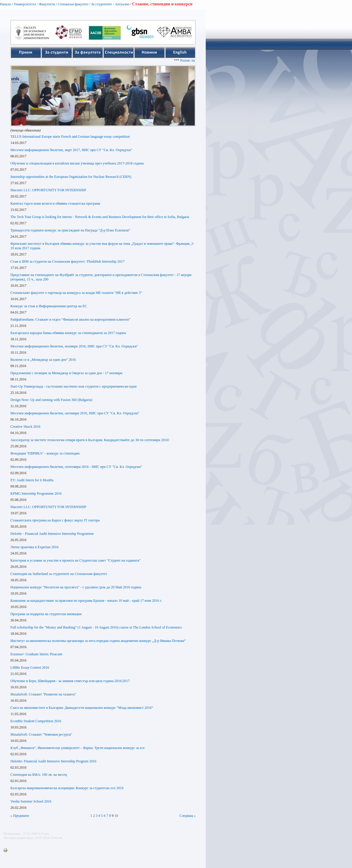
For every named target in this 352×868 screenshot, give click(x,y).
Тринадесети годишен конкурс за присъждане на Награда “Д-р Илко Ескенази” (70, 230)
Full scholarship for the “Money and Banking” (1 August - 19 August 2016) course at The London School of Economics (96, 627)
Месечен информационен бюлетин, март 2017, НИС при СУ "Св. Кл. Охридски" (71, 150)
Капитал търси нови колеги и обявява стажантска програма (55, 203)
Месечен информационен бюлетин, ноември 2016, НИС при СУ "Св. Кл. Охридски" (74, 346)
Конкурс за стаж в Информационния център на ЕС (49, 306)
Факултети (47, 4)
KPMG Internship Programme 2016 (36, 493)
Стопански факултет (73, 4)
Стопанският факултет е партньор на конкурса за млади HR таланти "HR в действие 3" (76, 293)
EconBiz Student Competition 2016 (36, 721)
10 (116, 816)
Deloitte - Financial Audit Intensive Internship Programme (52, 534)
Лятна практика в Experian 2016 (34, 547)
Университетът (25, 4)
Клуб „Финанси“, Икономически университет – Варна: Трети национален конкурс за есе (78, 748)
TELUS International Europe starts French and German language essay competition (70, 137)
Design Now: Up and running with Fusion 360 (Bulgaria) (51, 400)
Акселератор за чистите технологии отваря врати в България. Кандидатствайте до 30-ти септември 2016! (90, 440)
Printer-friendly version (7, 850)
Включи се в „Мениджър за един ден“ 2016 (43, 360)
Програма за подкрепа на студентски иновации (46, 614)
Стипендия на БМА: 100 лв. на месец (39, 775)
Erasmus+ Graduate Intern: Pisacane (36, 654)
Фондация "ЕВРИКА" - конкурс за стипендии (45, 453)
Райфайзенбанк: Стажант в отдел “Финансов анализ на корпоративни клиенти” (70, 319)
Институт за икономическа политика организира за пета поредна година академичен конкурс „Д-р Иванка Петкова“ (98, 641)
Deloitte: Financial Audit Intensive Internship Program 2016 (53, 761)
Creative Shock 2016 (25, 427)
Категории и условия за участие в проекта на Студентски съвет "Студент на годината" (76, 560)
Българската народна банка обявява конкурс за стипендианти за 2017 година (68, 333)
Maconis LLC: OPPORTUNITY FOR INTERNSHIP (48, 190)
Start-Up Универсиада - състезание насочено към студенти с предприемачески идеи (73, 386)
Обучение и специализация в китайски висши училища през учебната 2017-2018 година (77, 163)
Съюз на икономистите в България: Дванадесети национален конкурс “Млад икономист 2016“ (82, 708)
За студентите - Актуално (110, 4)
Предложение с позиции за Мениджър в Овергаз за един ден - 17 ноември (66, 373)
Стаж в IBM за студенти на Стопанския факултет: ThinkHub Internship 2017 (67, 261)
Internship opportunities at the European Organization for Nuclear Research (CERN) (71, 177)
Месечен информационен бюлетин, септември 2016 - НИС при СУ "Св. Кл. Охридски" (76, 467)
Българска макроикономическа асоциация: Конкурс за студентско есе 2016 (67, 788)
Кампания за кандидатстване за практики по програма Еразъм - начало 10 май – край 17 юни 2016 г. (86, 601)
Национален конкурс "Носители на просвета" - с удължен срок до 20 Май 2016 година (76, 587)
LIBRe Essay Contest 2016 (30, 668)
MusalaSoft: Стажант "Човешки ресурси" (41, 734)
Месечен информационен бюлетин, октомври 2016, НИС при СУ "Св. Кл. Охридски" (75, 413)
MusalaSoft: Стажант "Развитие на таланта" (43, 694)
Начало (5, 4)
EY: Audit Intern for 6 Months (32, 480)
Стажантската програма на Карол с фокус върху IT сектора (55, 520)
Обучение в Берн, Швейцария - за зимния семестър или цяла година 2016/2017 (70, 681)
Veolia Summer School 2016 (31, 801)
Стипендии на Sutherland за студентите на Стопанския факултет (59, 574)
